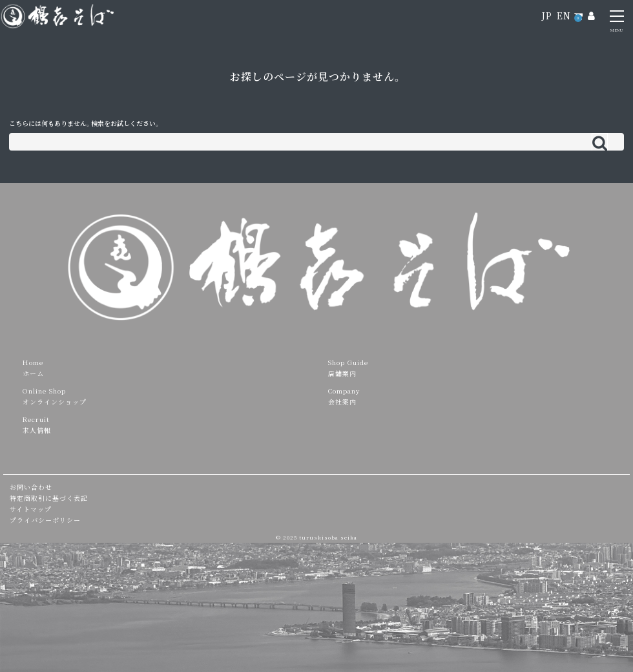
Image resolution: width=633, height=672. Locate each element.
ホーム (33, 373)
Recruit (36, 419)
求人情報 (37, 430)
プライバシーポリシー (45, 520)
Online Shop (44, 391)
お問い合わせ (31, 487)
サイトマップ (31, 509)
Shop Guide (348, 362)
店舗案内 (342, 373)
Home (33, 362)
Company (344, 391)
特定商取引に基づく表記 (49, 498)
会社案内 (342, 402)
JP (547, 16)
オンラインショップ (55, 402)
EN (564, 16)
